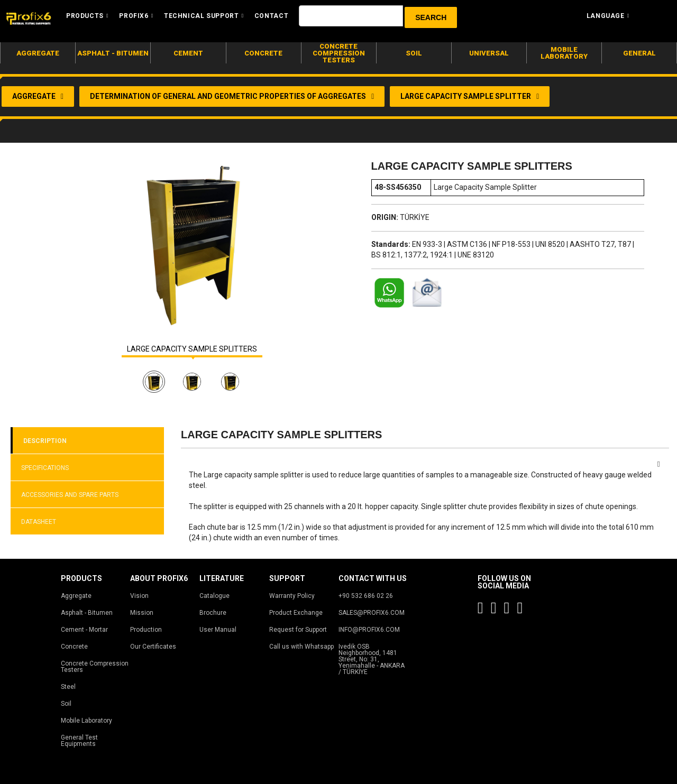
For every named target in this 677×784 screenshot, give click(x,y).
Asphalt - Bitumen (87, 613)
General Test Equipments (79, 741)
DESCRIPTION (45, 441)
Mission (142, 613)
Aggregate (76, 596)
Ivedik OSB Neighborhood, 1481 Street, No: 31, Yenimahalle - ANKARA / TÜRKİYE (372, 659)
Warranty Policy (292, 596)
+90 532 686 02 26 (366, 596)
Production (146, 630)
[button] (431, 17)
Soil (66, 704)
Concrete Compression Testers (95, 667)
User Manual (218, 630)
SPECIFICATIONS (45, 468)
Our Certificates (153, 647)
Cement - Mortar (84, 630)
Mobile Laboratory (86, 721)
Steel (68, 687)
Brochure (213, 613)
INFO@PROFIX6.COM (369, 630)
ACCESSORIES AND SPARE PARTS (70, 495)
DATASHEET (39, 522)
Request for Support (298, 630)
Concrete (74, 647)
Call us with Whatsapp (301, 647)
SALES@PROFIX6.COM (372, 613)
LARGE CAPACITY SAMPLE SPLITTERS (192, 349)
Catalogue (214, 596)
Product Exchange (296, 613)
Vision (139, 596)
